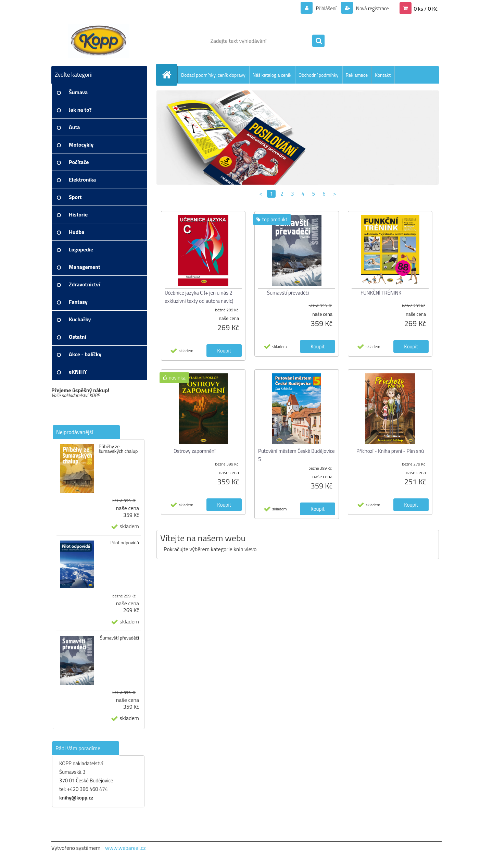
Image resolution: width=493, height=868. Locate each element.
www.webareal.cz (125, 848)
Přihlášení (322, 8)
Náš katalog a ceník (272, 75)
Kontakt (383, 75)
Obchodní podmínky (319, 75)
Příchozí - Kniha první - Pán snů (390, 451)
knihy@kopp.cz (76, 798)
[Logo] (98, 41)
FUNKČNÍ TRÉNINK (381, 293)
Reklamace (357, 75)
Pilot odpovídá (125, 543)
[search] (318, 41)
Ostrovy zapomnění (194, 451)
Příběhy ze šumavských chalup (118, 449)
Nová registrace (370, 8)
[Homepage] (169, 75)
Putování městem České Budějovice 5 (296, 455)
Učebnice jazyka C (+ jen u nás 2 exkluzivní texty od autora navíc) (199, 297)
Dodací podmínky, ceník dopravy (213, 75)
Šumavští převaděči (119, 638)
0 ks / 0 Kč (426, 8)
